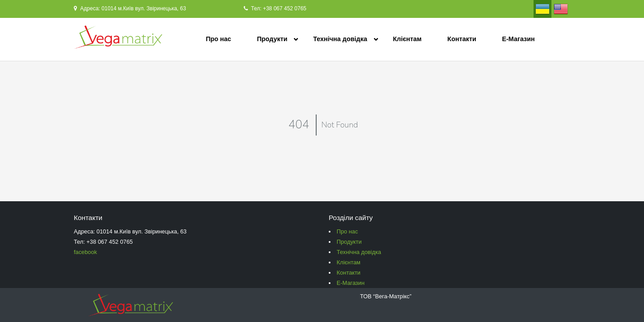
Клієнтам (407, 39)
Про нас (218, 39)
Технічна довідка (340, 39)
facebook (85, 252)
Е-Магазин (518, 39)
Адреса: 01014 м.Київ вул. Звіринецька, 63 (130, 8)
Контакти (462, 39)
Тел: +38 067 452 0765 (275, 8)
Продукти (272, 39)
